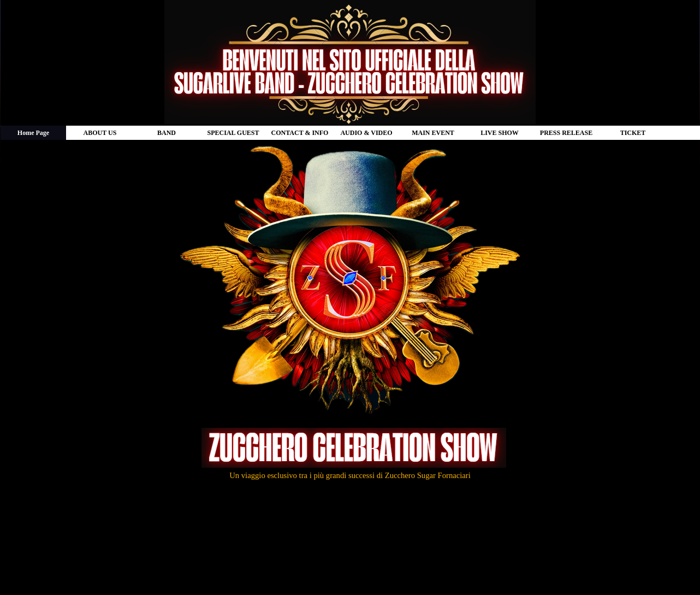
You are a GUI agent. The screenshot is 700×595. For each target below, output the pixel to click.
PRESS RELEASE (566, 133)
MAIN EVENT (433, 133)
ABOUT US (100, 133)
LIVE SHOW (500, 133)
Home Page (33, 133)
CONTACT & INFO (300, 133)
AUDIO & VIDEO (366, 133)
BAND (167, 133)
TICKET (633, 133)
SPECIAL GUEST (233, 133)
